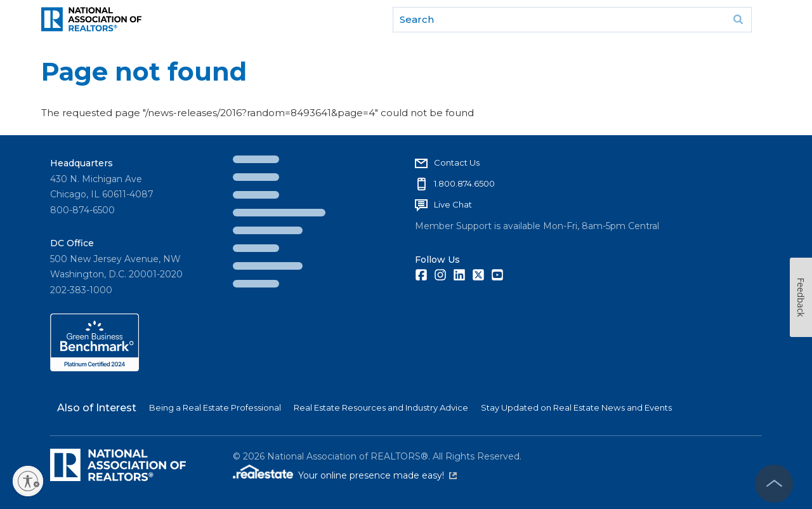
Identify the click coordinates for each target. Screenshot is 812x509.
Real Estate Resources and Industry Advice (381, 407)
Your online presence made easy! (377, 475)
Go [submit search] (738, 20)
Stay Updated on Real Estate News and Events (576, 407)
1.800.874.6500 (464, 183)
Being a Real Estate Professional (215, 407)
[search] (572, 20)
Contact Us (457, 162)
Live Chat (453, 204)
